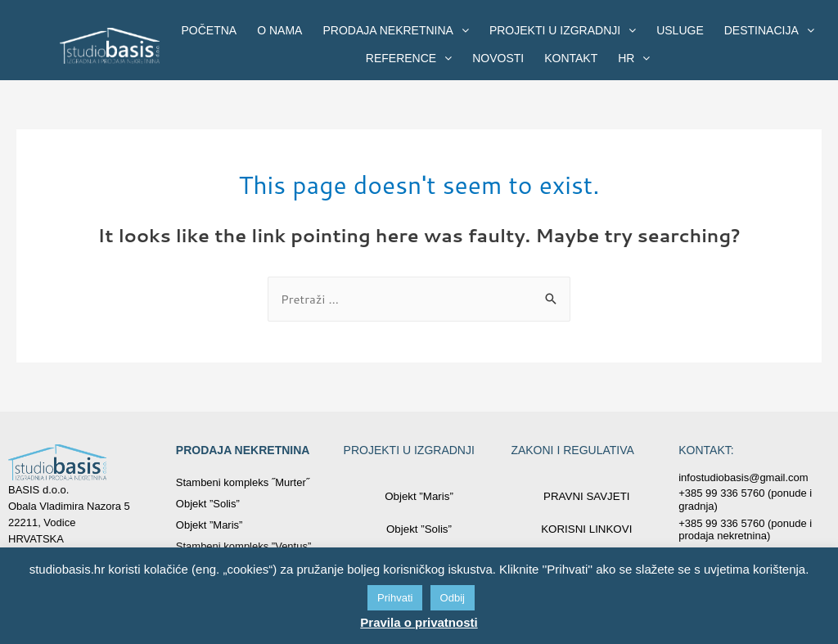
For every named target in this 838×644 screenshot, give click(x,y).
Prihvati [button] (395, 598)
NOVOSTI (498, 58)
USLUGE (680, 30)
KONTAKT (571, 58)
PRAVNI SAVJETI (586, 496)
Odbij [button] (453, 598)
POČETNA (209, 30)
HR (634, 58)
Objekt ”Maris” (209, 525)
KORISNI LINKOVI (587, 529)
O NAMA (279, 30)
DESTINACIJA (769, 30)
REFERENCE (409, 58)
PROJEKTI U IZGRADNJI (563, 30)
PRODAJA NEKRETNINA (395, 30)
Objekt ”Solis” (208, 504)
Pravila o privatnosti (419, 622)
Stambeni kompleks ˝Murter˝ (243, 482)
